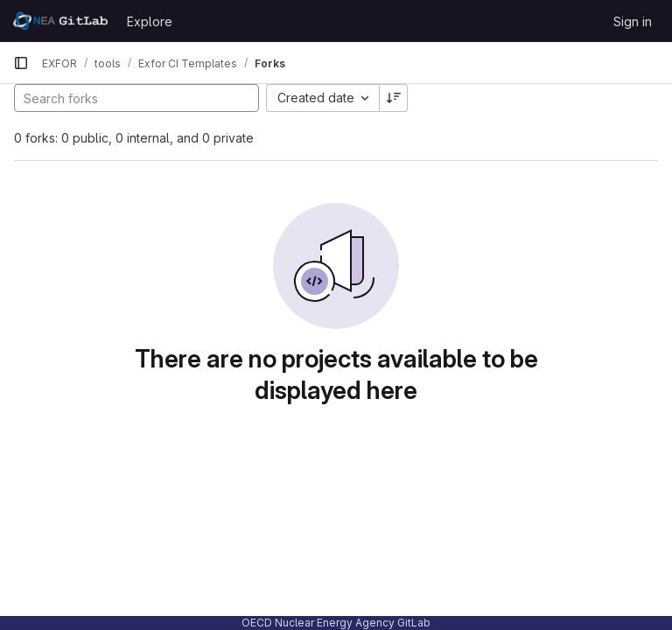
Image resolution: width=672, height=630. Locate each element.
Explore (150, 21)
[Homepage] (61, 21)
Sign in (633, 21)
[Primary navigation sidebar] (21, 63)
